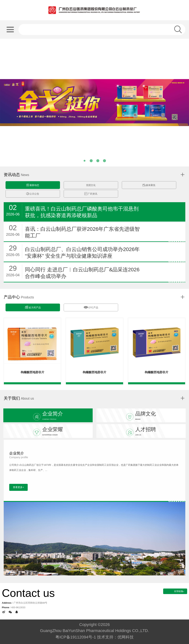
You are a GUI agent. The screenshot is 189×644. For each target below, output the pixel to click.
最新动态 (33, 185)
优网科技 (126, 637)
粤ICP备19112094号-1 (76, 637)
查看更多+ (18, 487)
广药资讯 (91, 194)
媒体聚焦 (149, 185)
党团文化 (91, 185)
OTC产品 (91, 307)
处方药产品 (33, 307)
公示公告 (33, 194)
